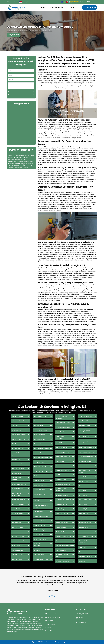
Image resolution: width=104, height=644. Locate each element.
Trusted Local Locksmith (86, 536)
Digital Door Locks (17, 559)
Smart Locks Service (84, 518)
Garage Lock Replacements (38, 545)
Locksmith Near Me (62, 504)
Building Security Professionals (16, 494)
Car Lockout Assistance (18, 513)
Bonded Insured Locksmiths (16, 479)
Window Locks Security (85, 557)
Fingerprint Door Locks (40, 525)
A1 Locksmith (15, 425)
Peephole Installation (85, 425)
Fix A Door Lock (38, 535)
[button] (50, 596)
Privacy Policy (49, 631)
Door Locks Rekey (39, 462)
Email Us (81, 618)
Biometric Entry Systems (18, 469)
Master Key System (62, 527)
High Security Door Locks (41, 559)
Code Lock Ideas (16, 532)
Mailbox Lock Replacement (64, 518)
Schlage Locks (83, 504)
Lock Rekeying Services (63, 484)
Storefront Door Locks (85, 523)
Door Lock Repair (39, 453)
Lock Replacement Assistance (62, 490)
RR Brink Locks (83, 486)
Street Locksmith (83, 527)
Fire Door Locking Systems (42, 530)
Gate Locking (38, 550)
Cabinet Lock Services (18, 509)
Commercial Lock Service (19, 536)
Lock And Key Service (62, 470)
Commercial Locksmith (18, 541)
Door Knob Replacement (41, 430)
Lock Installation (61, 480)
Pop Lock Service (84, 436)
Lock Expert (60, 475)
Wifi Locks (81, 552)
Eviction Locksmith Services (39, 495)
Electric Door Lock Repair (41, 471)
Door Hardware (38, 425)
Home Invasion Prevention (64, 423)
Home (43, 8)
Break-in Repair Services (19, 484)
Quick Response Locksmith (86, 457)
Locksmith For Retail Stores (64, 500)
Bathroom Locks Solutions (19, 464)
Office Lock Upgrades (62, 561)
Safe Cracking (83, 491)
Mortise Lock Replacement (64, 546)
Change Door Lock (17, 523)
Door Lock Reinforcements (42, 448)
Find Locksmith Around (41, 521)
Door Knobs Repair (39, 435)
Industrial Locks (61, 443)
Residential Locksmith (85, 477)
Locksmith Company (62, 495)
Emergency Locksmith (40, 485)
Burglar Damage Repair (18, 500)
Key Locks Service (61, 447)
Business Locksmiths (18, 504)
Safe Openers (83, 495)
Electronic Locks (39, 476)
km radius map (21, 125)
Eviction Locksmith (39, 490)
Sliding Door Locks (84, 513)
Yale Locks (82, 561)
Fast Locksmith (38, 512)
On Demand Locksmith (85, 416)
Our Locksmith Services (56, 8)
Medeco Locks (60, 532)
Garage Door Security (40, 539)
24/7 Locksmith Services (19, 421)
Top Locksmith (83, 532)
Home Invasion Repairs (63, 427)
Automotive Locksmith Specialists (18, 454)
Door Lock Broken (39, 444)
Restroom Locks (83, 481)
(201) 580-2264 (90, 8)
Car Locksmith (16, 518)
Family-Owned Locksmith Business (41, 506)
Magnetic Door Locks (62, 513)
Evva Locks (37, 501)
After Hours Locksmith (18, 439)
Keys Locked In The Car (63, 457)
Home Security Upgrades (63, 432)
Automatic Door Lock (18, 448)
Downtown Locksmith (40, 467)
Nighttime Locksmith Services (62, 556)
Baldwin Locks (16, 459)
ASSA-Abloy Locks (17, 444)
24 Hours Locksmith (17, 416)
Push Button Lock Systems (86, 452)
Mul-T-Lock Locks (61, 550)
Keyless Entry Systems (63, 452)
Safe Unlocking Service (85, 500)
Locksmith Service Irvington (52, 642)
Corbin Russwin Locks (18, 546)
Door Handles (38, 421)
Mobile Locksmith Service (64, 536)
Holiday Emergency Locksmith (62, 417)
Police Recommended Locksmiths (85, 431)
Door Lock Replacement (41, 458)
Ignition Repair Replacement (60, 437)
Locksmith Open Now (62, 509)
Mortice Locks (60, 541)
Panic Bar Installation (85, 421)
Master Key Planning (62, 523)
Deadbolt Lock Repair (18, 555)
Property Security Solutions (86, 447)
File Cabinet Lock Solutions (42, 516)
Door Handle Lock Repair (41, 416)
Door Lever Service (39, 439)
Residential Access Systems (84, 471)
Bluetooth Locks (16, 473)
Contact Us (71, 8)
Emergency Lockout (40, 480)
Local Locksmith (61, 466)
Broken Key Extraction (18, 489)
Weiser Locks (82, 547)
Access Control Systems (19, 435)
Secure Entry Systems (85, 509)
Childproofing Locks (17, 527)
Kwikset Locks (60, 461)
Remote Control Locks (85, 461)
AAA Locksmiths (16, 430)
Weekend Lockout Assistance (84, 542)
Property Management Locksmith (85, 442)
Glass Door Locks (39, 555)
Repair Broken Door (84, 466)
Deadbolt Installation (18, 550)
